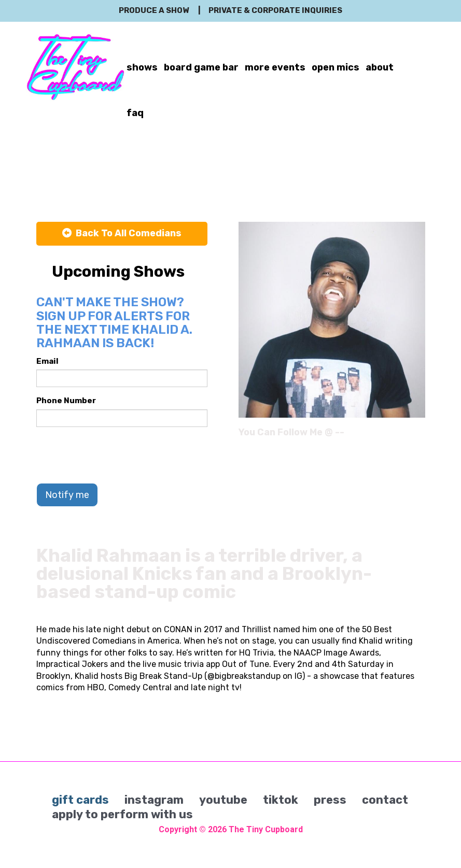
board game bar (201, 67)
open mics (336, 67)
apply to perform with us (122, 814)
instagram (154, 800)
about (380, 67)
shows (142, 67)
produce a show (154, 10)
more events (275, 67)
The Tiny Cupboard (266, 829)
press (330, 800)
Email (47, 361)
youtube (223, 800)
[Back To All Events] (122, 234)
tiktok (281, 800)
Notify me (67, 495)
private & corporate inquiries (275, 10)
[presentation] (115, 455)
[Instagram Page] (419, 436)
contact (385, 800)
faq (135, 113)
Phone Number (66, 401)
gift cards (80, 800)
